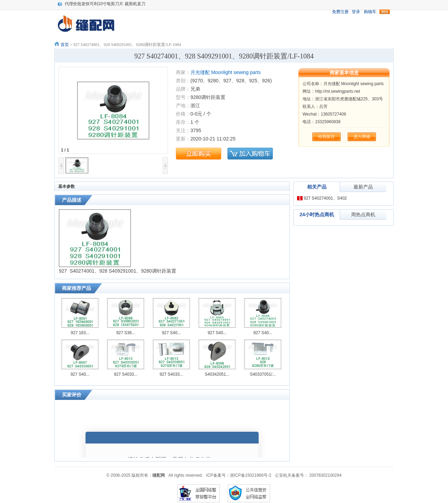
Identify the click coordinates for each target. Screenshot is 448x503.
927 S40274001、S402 (325, 198)
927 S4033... (126, 374)
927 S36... (126, 333)
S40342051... (217, 374)
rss (385, 12)
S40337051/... (263, 374)
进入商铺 (362, 137)
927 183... (80, 333)
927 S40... (172, 333)
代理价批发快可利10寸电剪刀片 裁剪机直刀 (105, 4)
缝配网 (159, 475)
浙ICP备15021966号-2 (251, 475)
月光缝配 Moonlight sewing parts (226, 72)
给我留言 (326, 137)
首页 (65, 45)
